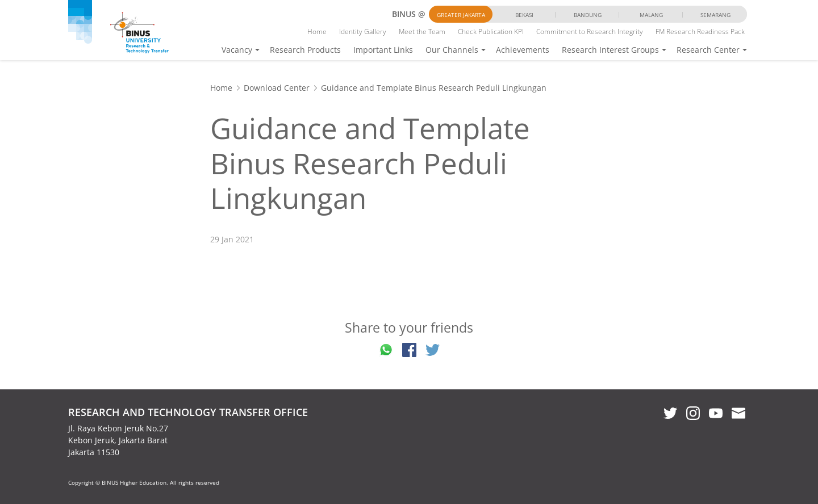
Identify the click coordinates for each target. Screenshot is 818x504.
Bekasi (524, 15)
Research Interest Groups (610, 50)
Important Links (383, 50)
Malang (651, 15)
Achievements (523, 50)
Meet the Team (422, 31)
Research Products (305, 50)
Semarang (715, 15)
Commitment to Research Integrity (590, 31)
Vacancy (237, 50)
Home (317, 31)
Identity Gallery (363, 31)
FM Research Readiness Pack (700, 31)
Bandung (588, 15)
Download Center (277, 88)
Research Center (708, 50)
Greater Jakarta (461, 15)
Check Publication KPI (491, 31)
